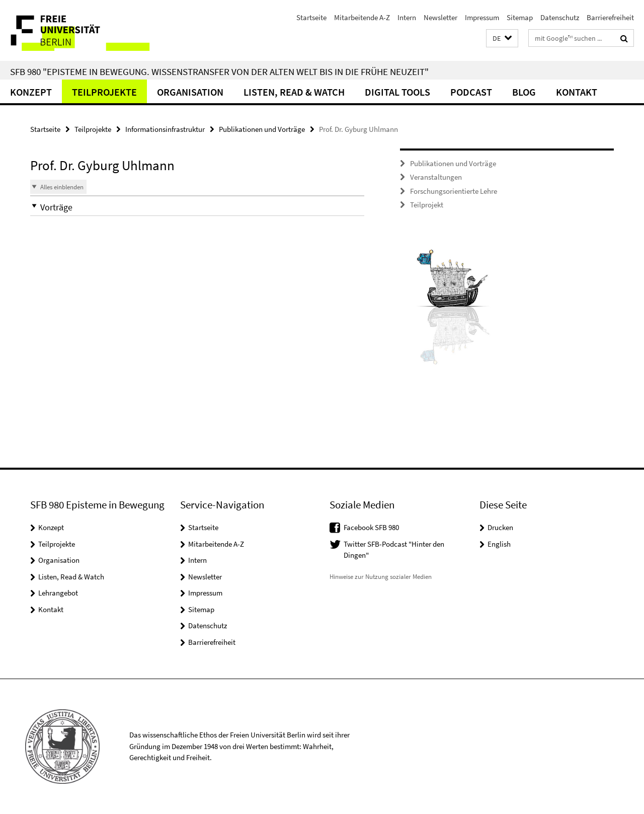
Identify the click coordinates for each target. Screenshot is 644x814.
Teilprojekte (104, 92)
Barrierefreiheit (610, 17)
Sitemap (520, 17)
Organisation (190, 92)
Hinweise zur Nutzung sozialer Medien (381, 577)
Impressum (482, 17)
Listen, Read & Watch (294, 92)
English (499, 544)
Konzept (31, 92)
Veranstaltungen (436, 177)
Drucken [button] (500, 527)
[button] (502, 39)
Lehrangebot (58, 593)
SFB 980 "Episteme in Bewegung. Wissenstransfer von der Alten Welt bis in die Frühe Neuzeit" (219, 71)
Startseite (311, 17)
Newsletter (440, 17)
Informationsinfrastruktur (165, 129)
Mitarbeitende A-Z (362, 17)
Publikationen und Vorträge (262, 129)
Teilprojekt (427, 205)
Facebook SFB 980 (371, 527)
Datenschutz (560, 17)
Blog (524, 92)
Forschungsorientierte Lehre (454, 191)
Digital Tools (397, 92)
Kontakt (577, 92)
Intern (407, 17)
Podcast (471, 92)
